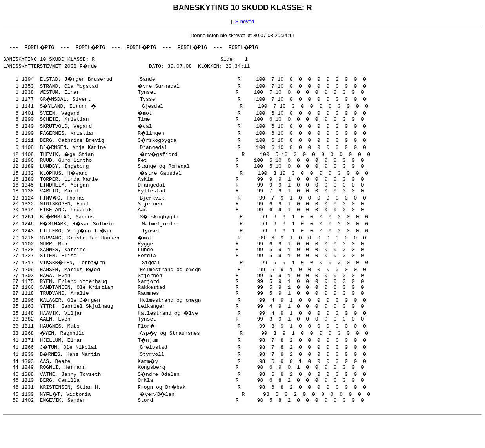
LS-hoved (243, 21)
